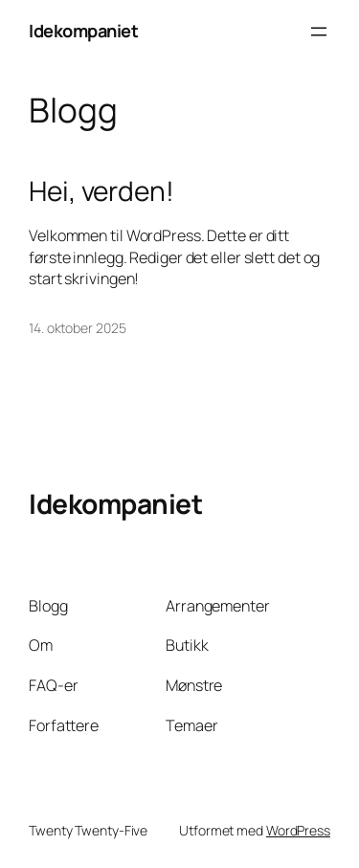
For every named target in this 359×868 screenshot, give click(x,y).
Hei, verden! (101, 191)
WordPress (298, 830)
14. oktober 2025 (77, 328)
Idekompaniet (83, 31)
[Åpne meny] (319, 32)
